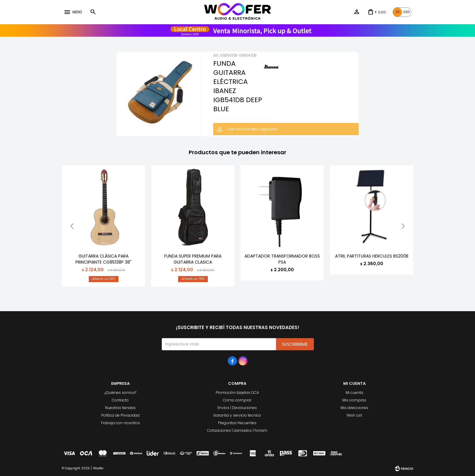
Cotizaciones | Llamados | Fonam (237, 430)
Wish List (354, 415)
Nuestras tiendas (120, 408)
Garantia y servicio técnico (237, 415)
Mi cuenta (354, 393)
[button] (403, 226)
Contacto (120, 400)
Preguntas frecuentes (237, 423)
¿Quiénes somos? (120, 393)
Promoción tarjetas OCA (237, 393)
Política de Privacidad (120, 415)
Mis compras (354, 400)
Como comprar (237, 400)
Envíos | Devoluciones (237, 408)
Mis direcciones (354, 408)
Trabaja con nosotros (120, 423)
